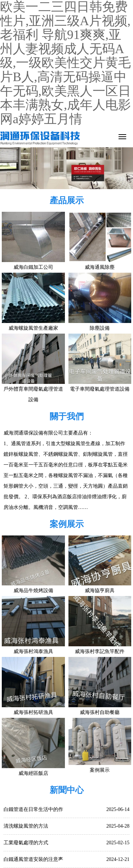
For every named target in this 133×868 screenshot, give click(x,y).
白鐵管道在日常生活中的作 (33, 809)
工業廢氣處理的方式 (26, 843)
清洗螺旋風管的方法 (26, 826)
